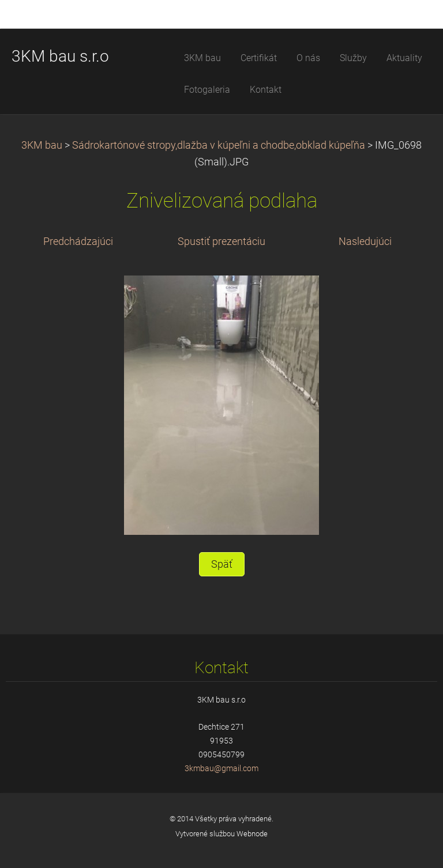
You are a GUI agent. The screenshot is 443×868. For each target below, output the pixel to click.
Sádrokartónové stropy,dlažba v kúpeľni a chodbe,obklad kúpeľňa (219, 145)
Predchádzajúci (78, 241)
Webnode (252, 834)
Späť (222, 564)
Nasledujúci (365, 241)
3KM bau (42, 145)
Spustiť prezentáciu (221, 241)
